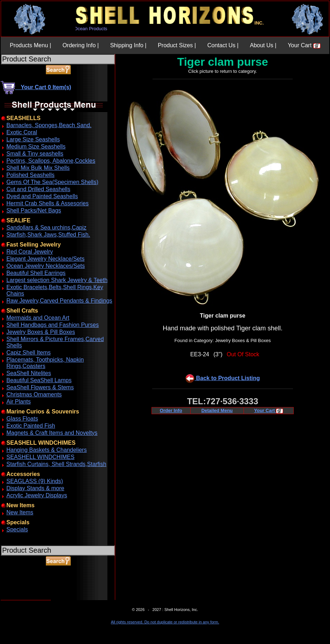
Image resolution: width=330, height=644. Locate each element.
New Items (20, 512)
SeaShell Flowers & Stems (40, 387)
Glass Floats (22, 419)
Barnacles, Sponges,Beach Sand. (49, 125)
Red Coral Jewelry (30, 252)
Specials (17, 529)
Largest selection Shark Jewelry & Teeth (57, 280)
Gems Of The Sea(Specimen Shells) (52, 182)
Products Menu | (30, 45)
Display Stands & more (35, 488)
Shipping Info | (128, 45)
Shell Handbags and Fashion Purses (53, 325)
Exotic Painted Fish (31, 426)
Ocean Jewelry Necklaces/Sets (46, 266)
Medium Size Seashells (36, 147)
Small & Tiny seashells (35, 154)
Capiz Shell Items (29, 353)
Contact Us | (223, 45)
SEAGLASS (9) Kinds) (35, 481)
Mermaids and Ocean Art (38, 318)
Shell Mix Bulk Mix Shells (38, 168)
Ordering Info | (81, 45)
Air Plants (18, 402)
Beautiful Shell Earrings (36, 273)
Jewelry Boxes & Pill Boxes (41, 332)
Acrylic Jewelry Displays (37, 495)
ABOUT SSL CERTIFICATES (19, 599)
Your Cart (304, 45)
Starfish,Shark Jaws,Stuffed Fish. (48, 235)
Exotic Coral (22, 132)
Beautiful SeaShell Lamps (39, 380)
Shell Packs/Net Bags (34, 210)
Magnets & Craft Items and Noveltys (52, 433)
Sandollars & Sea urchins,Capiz (46, 228)
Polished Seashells (30, 175)
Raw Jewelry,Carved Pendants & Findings (59, 301)
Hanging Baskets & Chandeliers (47, 450)
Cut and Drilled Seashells (38, 189)
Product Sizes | (177, 45)
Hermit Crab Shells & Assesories (47, 203)
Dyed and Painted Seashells (42, 196)
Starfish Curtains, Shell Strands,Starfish (56, 464)
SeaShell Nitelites (29, 373)
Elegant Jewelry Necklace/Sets (46, 259)
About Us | (263, 45)
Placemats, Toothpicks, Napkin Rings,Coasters (45, 363)
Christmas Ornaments (34, 394)
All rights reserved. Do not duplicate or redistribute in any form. (165, 622)
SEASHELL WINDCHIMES (40, 457)
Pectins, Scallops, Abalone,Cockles (51, 161)
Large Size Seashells (33, 139)
